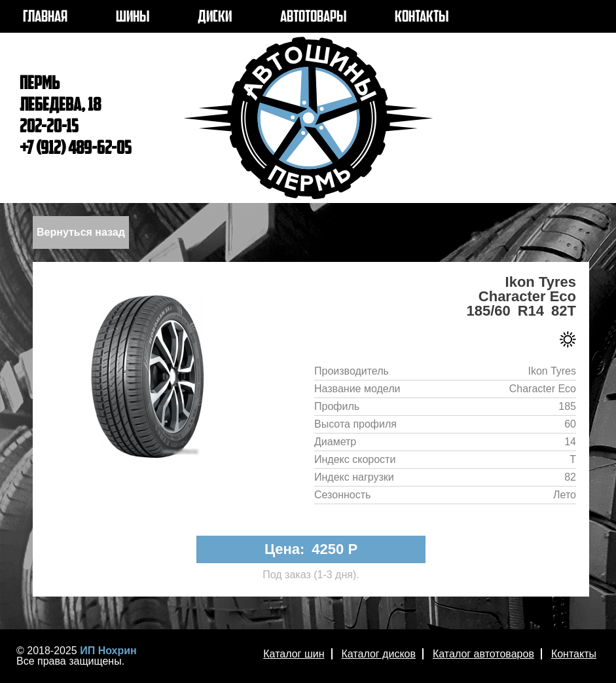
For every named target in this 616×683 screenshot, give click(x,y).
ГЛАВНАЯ (45, 18)
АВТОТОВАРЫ (313, 18)
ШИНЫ (133, 18)
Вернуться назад (81, 232)
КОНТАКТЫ (422, 18)
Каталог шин (294, 654)
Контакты (574, 654)
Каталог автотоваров (483, 654)
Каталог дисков (379, 654)
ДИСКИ (215, 18)
